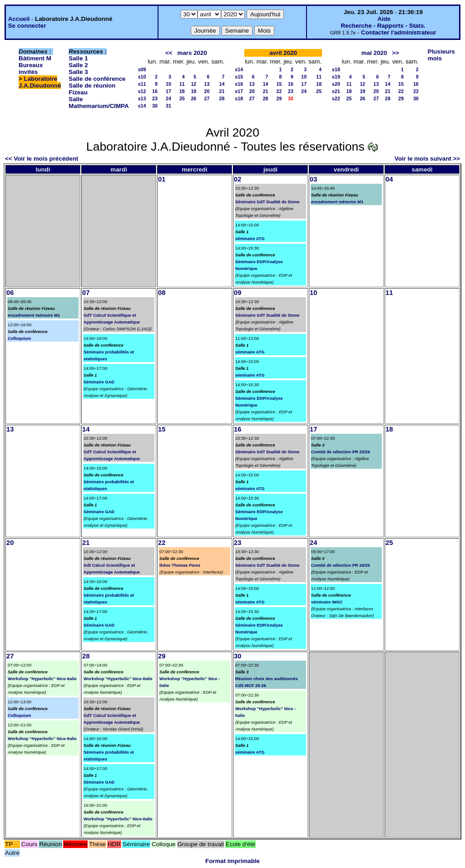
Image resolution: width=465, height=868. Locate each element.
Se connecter (27, 26)
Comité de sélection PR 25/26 (341, 452)
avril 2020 (283, 53)
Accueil (19, 19)
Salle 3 (78, 72)
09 (237, 293)
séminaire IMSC (327, 602)
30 (155, 106)
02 (237, 179)
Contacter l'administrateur (398, 32)
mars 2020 (192, 53)
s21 (336, 91)
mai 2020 (374, 53)
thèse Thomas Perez (180, 565)
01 (162, 179)
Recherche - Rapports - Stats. (383, 26)
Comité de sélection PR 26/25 (341, 565)
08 (162, 293)
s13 (142, 98)
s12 (142, 91)
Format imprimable (232, 861)
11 (182, 84)
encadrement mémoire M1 (337, 202)
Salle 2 (78, 65)
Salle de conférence (97, 79)
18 (182, 91)
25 (182, 98)
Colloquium (19, 338)
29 (279, 98)
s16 (239, 84)
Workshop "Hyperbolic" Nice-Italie (42, 679)
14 (222, 84)
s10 (142, 77)
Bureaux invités (31, 69)
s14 (142, 106)
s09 (142, 69)
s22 (336, 98)
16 (155, 91)
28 (222, 98)
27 (207, 98)
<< (169, 53)
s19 (336, 77)
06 (10, 293)
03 (313, 179)
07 (86, 293)
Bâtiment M (35, 58)
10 (168, 84)
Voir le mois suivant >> (427, 159)
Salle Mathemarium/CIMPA (99, 103)
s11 (142, 84)
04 (389, 179)
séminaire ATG (250, 239)
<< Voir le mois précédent (42, 159)
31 (168, 106)
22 (279, 91)
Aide (384, 19)
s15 (239, 77)
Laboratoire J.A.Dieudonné (40, 82)
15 (279, 84)
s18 (239, 98)
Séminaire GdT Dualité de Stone (267, 202)
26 (193, 98)
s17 (239, 91)
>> (396, 53)
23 (155, 98)
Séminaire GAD (99, 382)
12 (193, 84)
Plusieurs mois (441, 55)
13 (207, 84)
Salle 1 (78, 58)
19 (193, 91)
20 (207, 91)
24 (168, 98)
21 (222, 91)
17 (168, 91)
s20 (336, 84)
